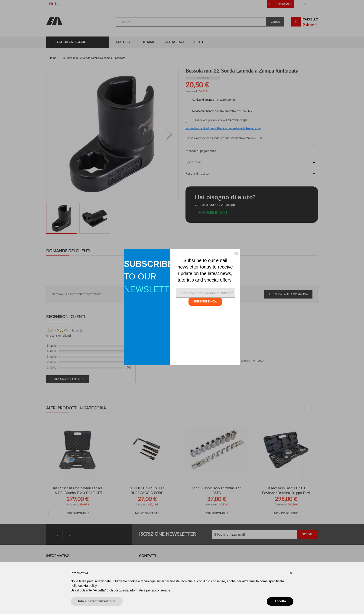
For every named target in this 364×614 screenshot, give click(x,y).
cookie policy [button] (87, 586)
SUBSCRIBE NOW (205, 302)
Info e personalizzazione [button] (97, 601)
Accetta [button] (280, 601)
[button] (291, 573)
